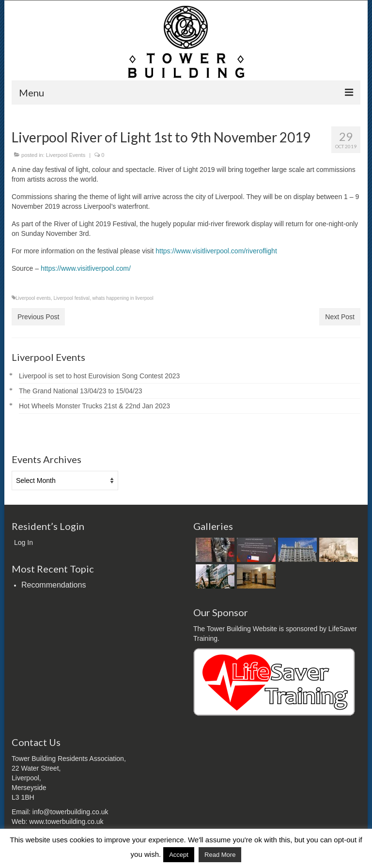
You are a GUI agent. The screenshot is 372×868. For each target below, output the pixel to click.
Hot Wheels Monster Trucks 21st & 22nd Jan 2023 (94, 406)
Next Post (340, 317)
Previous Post (38, 317)
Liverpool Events (66, 155)
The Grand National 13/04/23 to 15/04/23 (81, 391)
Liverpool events (33, 298)
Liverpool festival (71, 298)
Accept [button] (179, 855)
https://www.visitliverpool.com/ (86, 268)
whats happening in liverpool (123, 298)
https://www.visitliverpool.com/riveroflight (216, 251)
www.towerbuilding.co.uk (66, 821)
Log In (23, 542)
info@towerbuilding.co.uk (70, 812)
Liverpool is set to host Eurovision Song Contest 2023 (99, 376)
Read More (220, 855)
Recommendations (54, 585)
